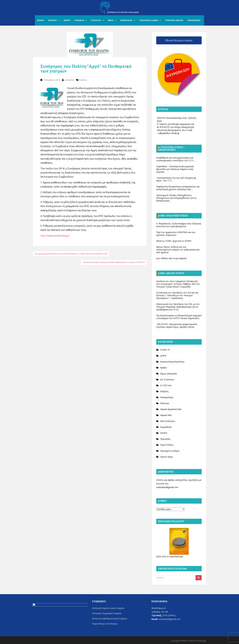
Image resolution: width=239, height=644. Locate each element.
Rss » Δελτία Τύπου (172, 273)
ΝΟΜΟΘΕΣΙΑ (126, 20)
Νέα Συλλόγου (168, 421)
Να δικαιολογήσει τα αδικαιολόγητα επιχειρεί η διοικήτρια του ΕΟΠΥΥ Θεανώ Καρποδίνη (179, 317)
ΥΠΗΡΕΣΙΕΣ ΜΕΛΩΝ (174, 20)
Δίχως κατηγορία (169, 374)
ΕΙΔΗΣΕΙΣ (52, 20)
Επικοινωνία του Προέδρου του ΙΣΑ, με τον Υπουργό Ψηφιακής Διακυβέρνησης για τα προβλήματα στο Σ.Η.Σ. (178, 307)
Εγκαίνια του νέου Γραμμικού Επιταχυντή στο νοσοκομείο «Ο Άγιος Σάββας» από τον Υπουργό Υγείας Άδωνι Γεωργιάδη (178, 284)
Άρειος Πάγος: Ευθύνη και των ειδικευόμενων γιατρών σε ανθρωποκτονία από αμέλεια (178, 250)
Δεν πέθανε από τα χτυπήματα (171, 258)
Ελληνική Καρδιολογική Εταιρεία (108, 608)
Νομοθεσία (166, 427)
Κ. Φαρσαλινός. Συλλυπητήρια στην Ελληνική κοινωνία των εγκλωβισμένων (179, 225)
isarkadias (69, 80)
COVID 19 (165, 350)
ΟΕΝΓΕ (164, 433)
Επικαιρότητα (167, 397)
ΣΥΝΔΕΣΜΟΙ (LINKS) (149, 20)
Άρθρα (163, 368)
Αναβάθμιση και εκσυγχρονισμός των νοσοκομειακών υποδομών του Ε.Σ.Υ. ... (176, 159)
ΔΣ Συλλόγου (167, 379)
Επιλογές (165, 403)
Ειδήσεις (83, 80)
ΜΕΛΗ (111, 20)
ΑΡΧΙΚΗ (40, 20)
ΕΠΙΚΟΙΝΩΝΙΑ (194, 20)
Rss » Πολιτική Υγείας (174, 216)
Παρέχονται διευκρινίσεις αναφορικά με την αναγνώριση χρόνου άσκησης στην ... (178, 188)
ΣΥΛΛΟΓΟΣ (96, 20)
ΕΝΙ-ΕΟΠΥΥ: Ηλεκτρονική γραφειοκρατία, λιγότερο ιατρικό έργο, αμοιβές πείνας (177, 326)
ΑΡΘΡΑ (67, 20)
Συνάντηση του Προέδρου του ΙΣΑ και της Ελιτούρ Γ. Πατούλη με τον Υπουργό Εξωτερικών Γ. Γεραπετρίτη (177, 295)
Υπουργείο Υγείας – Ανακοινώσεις (171, 149)
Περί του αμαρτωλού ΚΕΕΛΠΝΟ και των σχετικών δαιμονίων (176, 234)
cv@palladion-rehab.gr (169, 133)
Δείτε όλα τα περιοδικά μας (170, 556)
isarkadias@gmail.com (167, 487)
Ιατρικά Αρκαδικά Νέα (171, 409)
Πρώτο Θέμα (166, 457)
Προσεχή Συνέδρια (170, 451)
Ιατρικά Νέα (166, 415)
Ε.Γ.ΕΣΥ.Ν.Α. (166, 385)
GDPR (163, 356)
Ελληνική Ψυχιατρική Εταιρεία (107, 613)
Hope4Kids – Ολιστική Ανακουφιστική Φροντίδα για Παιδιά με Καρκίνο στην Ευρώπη (175, 169)
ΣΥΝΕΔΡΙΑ (79, 20)
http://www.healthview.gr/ (55, 236)
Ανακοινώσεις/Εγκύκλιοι (172, 362)
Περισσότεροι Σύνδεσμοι (105, 624)
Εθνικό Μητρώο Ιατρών (179, 40)
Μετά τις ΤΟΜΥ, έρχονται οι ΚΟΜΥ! (174, 241)
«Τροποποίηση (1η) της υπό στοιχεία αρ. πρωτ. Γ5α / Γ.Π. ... (176, 179)
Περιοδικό (165, 439)
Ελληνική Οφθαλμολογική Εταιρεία (109, 618)
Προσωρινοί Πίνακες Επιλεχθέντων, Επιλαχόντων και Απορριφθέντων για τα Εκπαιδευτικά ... (176, 198)
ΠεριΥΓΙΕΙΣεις (167, 445)
